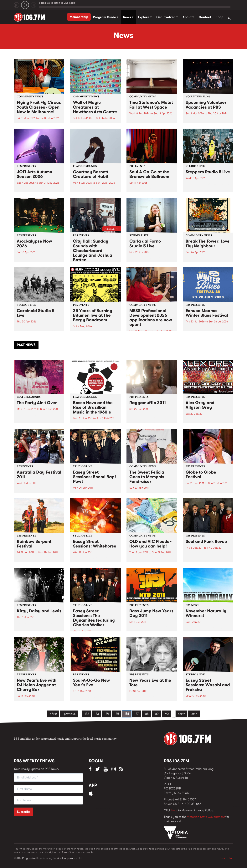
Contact (205, 17)
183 (97, 714)
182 (87, 714)
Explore (145, 17)
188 (146, 714)
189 (156, 714)
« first (53, 714)
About (188, 17)
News (128, 17)
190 (166, 714)
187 (137, 714)
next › (181, 714)
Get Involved (167, 17)
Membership (79, 17)
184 (107, 714)
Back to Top (226, 858)
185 (117, 714)
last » (194, 714)
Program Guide (106, 17)
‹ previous (69, 714)
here (174, 810)
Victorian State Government (206, 817)
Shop (219, 17)
